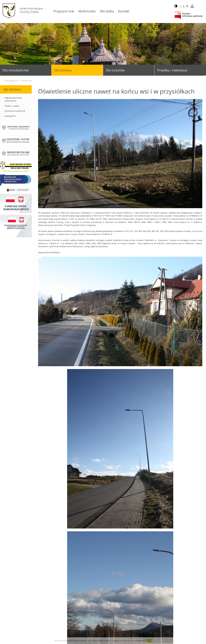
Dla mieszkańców (16, 70)
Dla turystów (115, 70)
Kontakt (124, 11)
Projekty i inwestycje (172, 70)
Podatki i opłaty (12, 106)
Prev (4, 48)
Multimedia (87, 11)
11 (119, 62)
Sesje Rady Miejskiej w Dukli (16, 171)
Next (202, 48)
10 (115, 62)
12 (123, 62)
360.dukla (107, 11)
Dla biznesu (63, 70)
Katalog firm (10, 116)
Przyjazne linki (64, 11)
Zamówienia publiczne (15, 111)
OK (149, 641)
